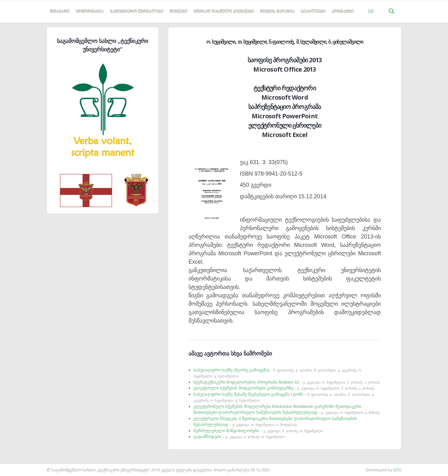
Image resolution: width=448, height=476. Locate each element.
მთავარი (60, 12)
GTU (397, 470)
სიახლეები (313, 12)
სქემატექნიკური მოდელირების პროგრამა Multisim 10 (287, 382)
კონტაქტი (343, 12)
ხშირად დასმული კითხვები (224, 12)
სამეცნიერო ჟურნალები (137, 12)
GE (371, 11)
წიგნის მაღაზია (277, 12)
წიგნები (178, 12)
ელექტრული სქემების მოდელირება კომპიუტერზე (284, 388)
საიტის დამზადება (18, 467)
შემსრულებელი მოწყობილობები (258, 431)
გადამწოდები (239, 437)
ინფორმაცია (90, 12)
